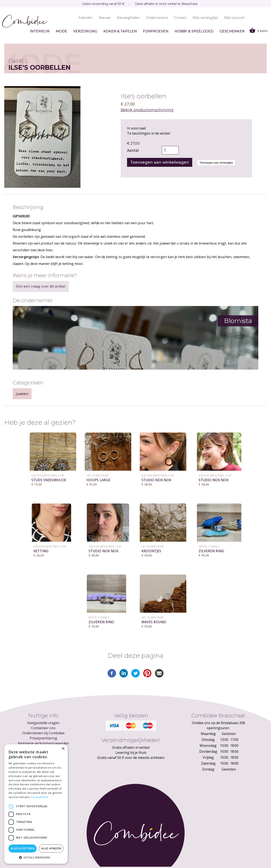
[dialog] (36, 804)
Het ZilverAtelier (97, 475)
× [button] (63, 749)
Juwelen (22, 394)
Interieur (40, 31)
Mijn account (234, 18)
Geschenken (232, 31)
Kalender (86, 18)
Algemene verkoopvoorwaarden (43, 743)
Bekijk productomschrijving (147, 110)
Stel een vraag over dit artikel (41, 286)
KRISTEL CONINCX (209, 546)
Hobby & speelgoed (194, 31)
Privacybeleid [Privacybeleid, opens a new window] (40, 797)
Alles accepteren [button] (23, 848)
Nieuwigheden (128, 18)
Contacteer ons (43, 728)
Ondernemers (157, 18)
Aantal (133, 150)
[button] (36, 857)
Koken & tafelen (120, 31)
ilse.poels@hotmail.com (48, 475)
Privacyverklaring (43, 738)
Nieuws (105, 18)
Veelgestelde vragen (43, 723)
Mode (61, 31)
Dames (18, 61)
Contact (180, 18)
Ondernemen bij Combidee (43, 733)
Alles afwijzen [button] (51, 848)
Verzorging (85, 31)
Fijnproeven (156, 31)
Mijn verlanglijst (205, 18)
